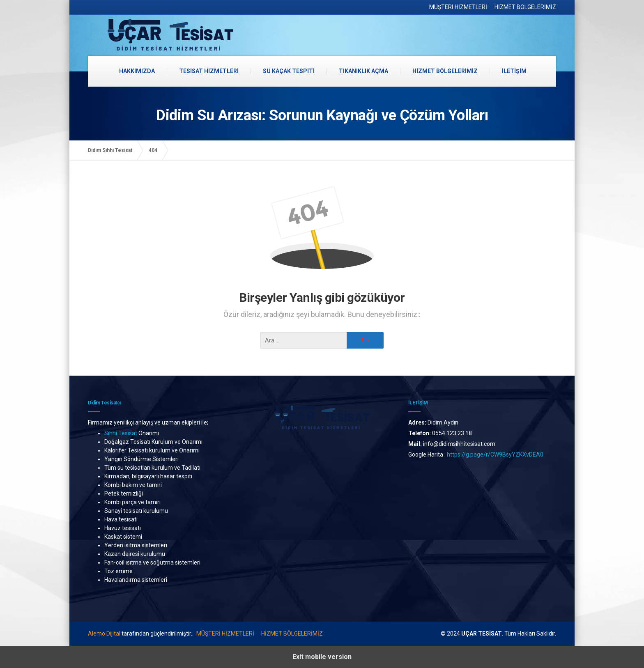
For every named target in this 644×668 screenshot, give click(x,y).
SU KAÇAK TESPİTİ (289, 71)
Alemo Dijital (104, 634)
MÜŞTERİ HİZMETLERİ (458, 7)
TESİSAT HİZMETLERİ (209, 71)
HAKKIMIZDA (137, 71)
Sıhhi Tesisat (121, 433)
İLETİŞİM (514, 71)
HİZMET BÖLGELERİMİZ (525, 7)
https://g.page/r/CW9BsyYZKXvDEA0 (496, 455)
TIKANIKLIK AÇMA (363, 71)
